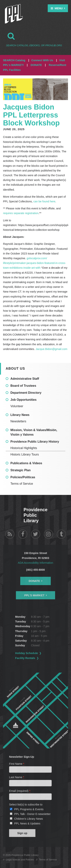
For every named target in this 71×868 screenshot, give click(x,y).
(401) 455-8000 (35, 570)
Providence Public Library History (35, 442)
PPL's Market (34, 595)
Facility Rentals (25, 658)
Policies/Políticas (23, 477)
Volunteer (17, 406)
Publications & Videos (26, 463)
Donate (34, 581)
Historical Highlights (24, 448)
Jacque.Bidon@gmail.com (51, 349)
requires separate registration (21, 213)
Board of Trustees (23, 386)
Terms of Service (22, 484)
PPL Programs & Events (29, 809)
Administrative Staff (25, 379)
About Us (15, 369)
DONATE (36, 65)
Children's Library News (29, 819)
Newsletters (18, 421)
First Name (17, 764)
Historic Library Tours (25, 454)
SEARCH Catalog (14, 60)
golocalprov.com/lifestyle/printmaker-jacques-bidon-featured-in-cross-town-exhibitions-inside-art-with (34, 263)
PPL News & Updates (27, 823)
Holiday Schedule (27, 653)
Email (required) (20, 791)
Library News (20, 415)
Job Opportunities (23, 400)
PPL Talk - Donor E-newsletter (32, 814)
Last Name (17, 777)
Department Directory (26, 393)
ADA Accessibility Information (35, 563)
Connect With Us (42, 60)
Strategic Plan (21, 470)
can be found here (44, 201)
